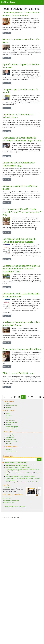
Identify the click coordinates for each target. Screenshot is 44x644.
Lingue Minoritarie (10, 421)
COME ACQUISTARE (11, 441)
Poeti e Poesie (9, 449)
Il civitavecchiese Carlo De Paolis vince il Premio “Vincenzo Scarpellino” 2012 (22, 212)
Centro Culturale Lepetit (8, 502)
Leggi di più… (7, 33)
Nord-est (8, 413)
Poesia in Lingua (10, 434)
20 (19, 397)
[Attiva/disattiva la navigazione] (40, 2)
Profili (7, 404)
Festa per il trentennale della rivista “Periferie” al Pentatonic (20, 476)
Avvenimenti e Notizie (11, 406)
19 (15, 397)
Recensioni (8, 407)
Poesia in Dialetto (10, 436)
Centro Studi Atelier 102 (9, 497)
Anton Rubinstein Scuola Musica (11, 501)
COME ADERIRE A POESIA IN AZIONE (15, 507)
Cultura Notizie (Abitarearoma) (16, 463)
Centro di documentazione (12, 426)
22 (28, 397)
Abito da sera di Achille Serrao (18, 373)
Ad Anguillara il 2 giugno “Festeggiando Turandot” (18, 467)
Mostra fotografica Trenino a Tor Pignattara (16, 465)
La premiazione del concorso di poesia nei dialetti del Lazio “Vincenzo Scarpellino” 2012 (21, 269)
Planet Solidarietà (7, 499)
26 (40, 397)
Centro (7, 417)
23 (32, 397)
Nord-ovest (8, 415)
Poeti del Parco (8, 2)
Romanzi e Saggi (10, 438)
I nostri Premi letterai (11, 439)
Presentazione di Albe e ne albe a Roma (22, 349)
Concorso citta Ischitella (12, 428)
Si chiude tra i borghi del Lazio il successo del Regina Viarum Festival (23, 482)
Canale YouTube (7, 488)
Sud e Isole (8, 419)
